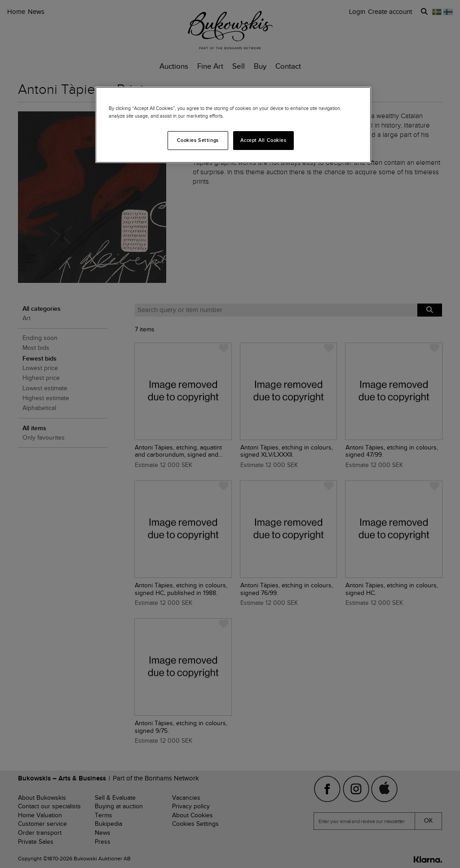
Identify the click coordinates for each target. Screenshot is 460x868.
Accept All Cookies (263, 140)
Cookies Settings (198, 140)
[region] (233, 125)
